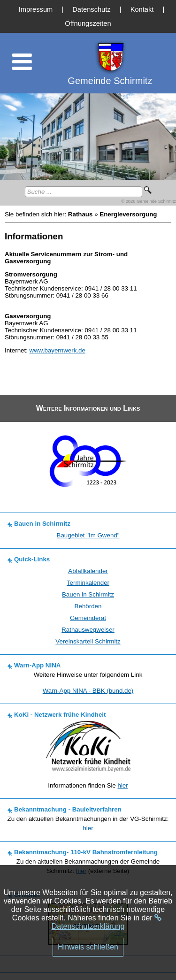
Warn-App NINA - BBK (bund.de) (88, 691)
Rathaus (80, 214)
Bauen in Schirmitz (88, 594)
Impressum (36, 9)
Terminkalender (88, 583)
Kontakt (142, 9)
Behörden (88, 606)
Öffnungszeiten (88, 23)
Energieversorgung (128, 214)
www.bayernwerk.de (57, 350)
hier (122, 785)
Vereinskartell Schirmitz (88, 641)
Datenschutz (91, 9)
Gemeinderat (88, 618)
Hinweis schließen (88, 947)
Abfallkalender (88, 571)
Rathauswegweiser (88, 630)
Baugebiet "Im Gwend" (88, 535)
